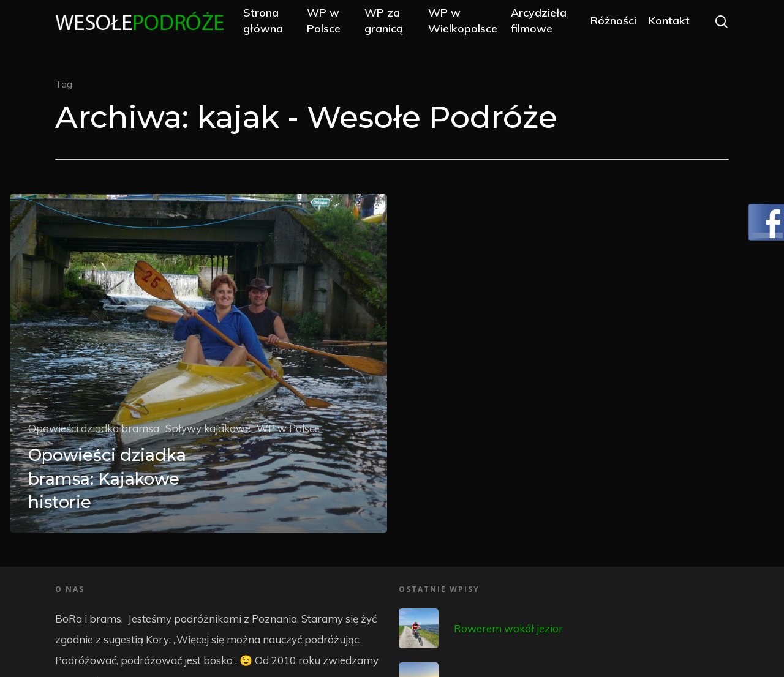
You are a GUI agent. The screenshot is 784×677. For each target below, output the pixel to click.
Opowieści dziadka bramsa (94, 428)
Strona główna (289, 26)
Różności (613, 26)
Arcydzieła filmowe (546, 26)
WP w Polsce (344, 26)
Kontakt (669, 26)
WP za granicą (398, 26)
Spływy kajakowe (208, 428)
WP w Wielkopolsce (471, 26)
